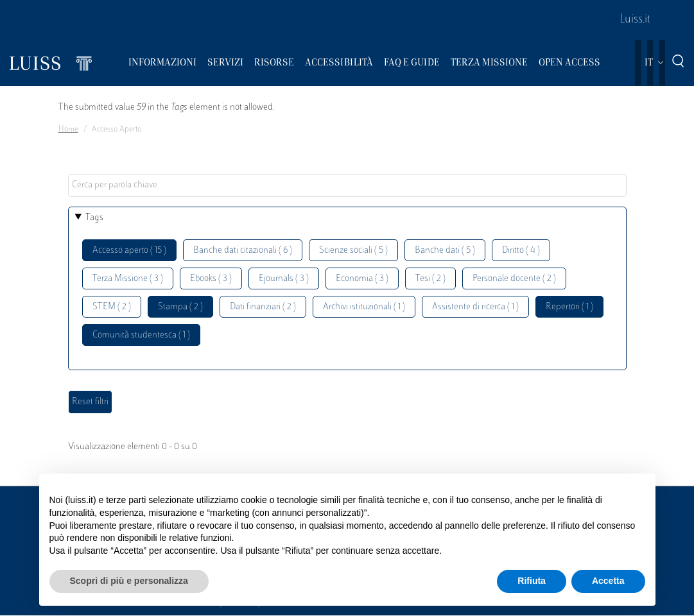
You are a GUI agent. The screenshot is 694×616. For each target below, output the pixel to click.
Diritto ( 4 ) (521, 251)
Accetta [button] (608, 581)
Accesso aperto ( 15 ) (129, 251)
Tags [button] (94, 218)
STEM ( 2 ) (112, 307)
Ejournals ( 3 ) (284, 279)
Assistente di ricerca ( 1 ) (475, 307)
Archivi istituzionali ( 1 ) (364, 307)
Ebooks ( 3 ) (211, 279)
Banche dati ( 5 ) (445, 251)
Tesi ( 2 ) (430, 279)
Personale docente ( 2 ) (514, 279)
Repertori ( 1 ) (569, 307)
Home (68, 130)
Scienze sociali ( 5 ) (353, 251)
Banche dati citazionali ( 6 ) (243, 251)
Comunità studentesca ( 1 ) (141, 335)
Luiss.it (635, 20)
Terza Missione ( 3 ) (128, 279)
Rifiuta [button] (532, 581)
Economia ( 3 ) (362, 279)
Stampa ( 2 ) (180, 307)
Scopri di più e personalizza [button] (129, 581)
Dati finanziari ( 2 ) (263, 307)
